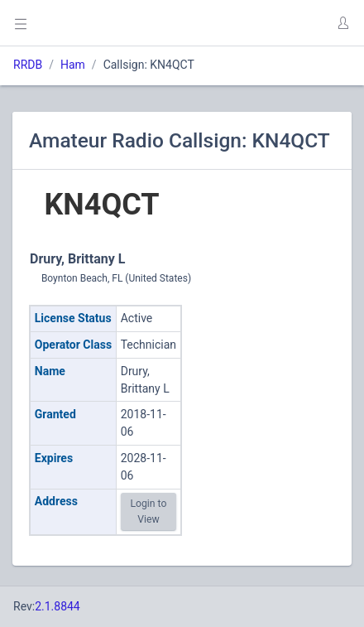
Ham (73, 65)
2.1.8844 (57, 606)
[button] (342, 23)
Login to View (148, 511)
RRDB (28, 65)
